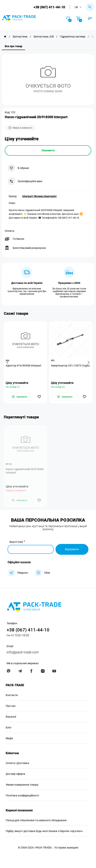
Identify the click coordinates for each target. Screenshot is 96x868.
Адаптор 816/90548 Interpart (23, 366)
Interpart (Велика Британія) (39, 196)
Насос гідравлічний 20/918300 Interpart (25, 471)
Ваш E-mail (16, 542)
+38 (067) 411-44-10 (49, 7)
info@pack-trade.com (23, 652)
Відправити (72, 549)
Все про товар (13, 46)
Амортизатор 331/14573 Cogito (70, 366)
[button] (8, 362)
